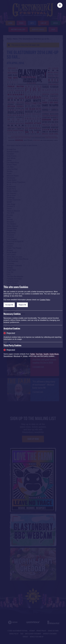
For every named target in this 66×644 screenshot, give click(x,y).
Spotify (46, 354)
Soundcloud (8, 356)
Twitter (32, 354)
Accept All (9, 305)
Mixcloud (17, 356)
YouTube (39, 354)
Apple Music (54, 354)
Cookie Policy (45, 300)
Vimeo (25, 356)
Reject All (22, 305)
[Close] (60, 5)
